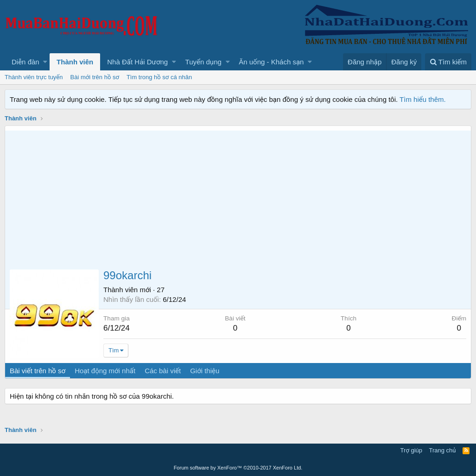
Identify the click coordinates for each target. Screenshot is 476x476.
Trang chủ (443, 450)
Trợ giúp (411, 450)
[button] (45, 62)
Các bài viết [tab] (163, 371)
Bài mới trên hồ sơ (95, 77)
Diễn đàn (25, 62)
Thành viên (75, 62)
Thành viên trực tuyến (34, 77)
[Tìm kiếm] (448, 62)
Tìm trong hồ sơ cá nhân (159, 77)
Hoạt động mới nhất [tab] (105, 371)
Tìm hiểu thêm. (423, 99)
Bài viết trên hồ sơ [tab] (38, 371)
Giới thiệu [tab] (205, 371)
